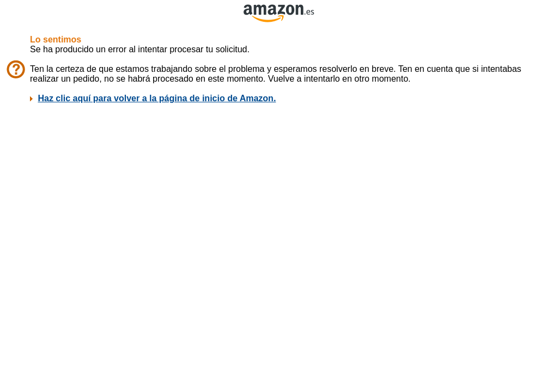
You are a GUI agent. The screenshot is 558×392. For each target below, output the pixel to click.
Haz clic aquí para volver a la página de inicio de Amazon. (157, 98)
